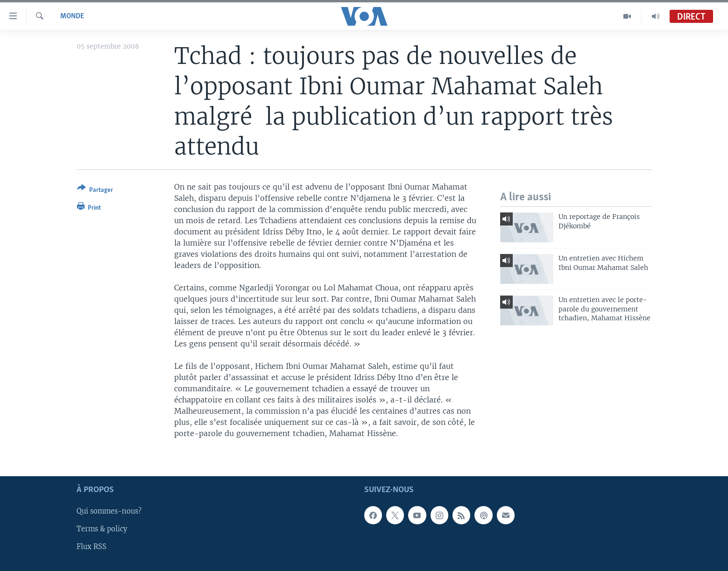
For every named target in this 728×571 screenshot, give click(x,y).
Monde (72, 16)
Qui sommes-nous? (109, 512)
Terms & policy (102, 529)
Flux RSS (92, 547)
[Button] (95, 191)
